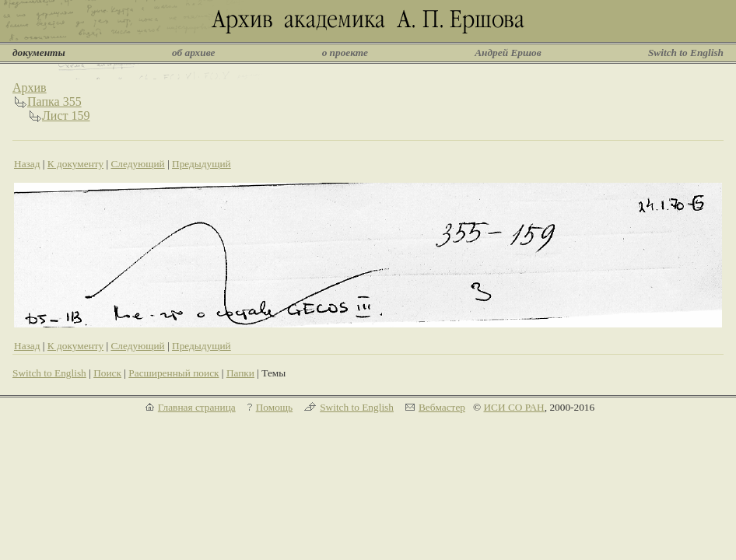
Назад (27, 164)
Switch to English (686, 52)
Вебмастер (442, 407)
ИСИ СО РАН (513, 407)
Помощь (274, 407)
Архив (30, 87)
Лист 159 (66, 115)
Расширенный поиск (173, 373)
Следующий (137, 164)
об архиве (194, 52)
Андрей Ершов (508, 52)
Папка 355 (54, 101)
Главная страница (197, 407)
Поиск (107, 373)
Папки (240, 373)
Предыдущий (202, 164)
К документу (75, 164)
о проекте (345, 52)
